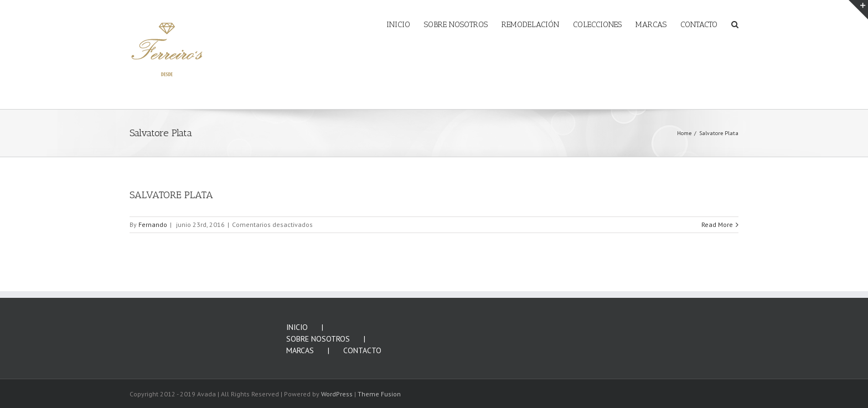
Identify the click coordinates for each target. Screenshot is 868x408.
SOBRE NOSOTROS (318, 339)
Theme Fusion (379, 394)
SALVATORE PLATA (171, 195)
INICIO (297, 327)
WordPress (337, 394)
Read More (717, 224)
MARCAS (300, 350)
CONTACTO (362, 350)
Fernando (153, 224)
